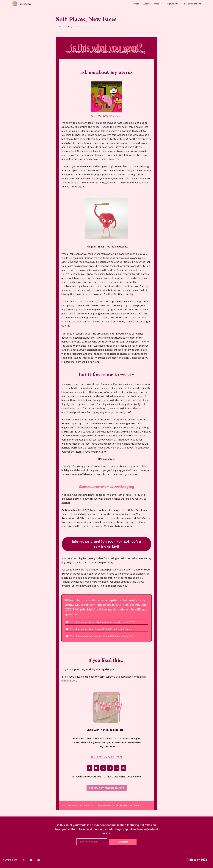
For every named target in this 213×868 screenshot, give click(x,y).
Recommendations (192, 4)
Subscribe (123, 842)
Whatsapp (103, 768)
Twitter (96, 768)
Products (158, 4)
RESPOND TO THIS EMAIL (126, 805)
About (146, 4)
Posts (136, 4)
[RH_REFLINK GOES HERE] (106, 757)
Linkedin (117, 768)
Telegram (110, 768)
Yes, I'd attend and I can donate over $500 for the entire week (101, 636)
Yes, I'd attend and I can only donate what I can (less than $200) (102, 622)
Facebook (90, 768)
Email (123, 768)
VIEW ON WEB (69, 805)
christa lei (25, 4)
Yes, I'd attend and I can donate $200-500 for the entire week (101, 629)
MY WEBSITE (87, 805)
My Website (173, 4)
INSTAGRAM (103, 805)
